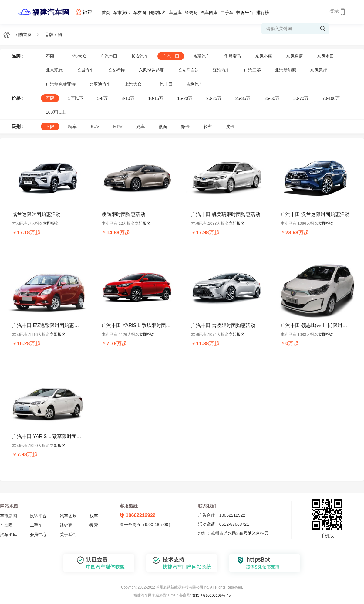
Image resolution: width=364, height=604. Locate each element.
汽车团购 (68, 516)
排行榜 (263, 12)
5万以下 (76, 98)
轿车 (72, 127)
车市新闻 (8, 516)
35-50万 (272, 98)
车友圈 (140, 12)
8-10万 (128, 98)
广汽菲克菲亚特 (61, 84)
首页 (106, 12)
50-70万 (301, 98)
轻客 (208, 127)
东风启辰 (295, 56)
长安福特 (116, 70)
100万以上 (56, 112)
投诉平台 (245, 12)
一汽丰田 (164, 84)
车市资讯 (122, 12)
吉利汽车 (195, 84)
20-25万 (214, 98)
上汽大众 (133, 84)
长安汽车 (140, 56)
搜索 (94, 525)
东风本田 (325, 56)
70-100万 (331, 98)
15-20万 (185, 98)
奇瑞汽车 (202, 56)
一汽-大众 (78, 56)
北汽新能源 (285, 70)
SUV (95, 127)
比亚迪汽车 (100, 84)
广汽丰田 (171, 56)
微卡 (185, 127)
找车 (94, 516)
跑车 (141, 127)
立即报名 (51, 223)
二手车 (227, 12)
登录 (334, 11)
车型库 (175, 12)
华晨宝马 (233, 56)
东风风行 (318, 70)
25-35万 (243, 98)
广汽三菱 (252, 70)
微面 (163, 127)
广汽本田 (109, 56)
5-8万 (102, 98)
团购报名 (157, 12)
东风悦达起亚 (151, 70)
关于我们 (68, 535)
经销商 (191, 12)
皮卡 (230, 127)
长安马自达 (188, 70)
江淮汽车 (221, 70)
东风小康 (264, 56)
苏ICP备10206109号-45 (212, 596)
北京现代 (54, 70)
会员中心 (38, 535)
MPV (118, 127)
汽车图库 (209, 12)
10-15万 (156, 98)
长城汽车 (85, 70)
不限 (50, 56)
